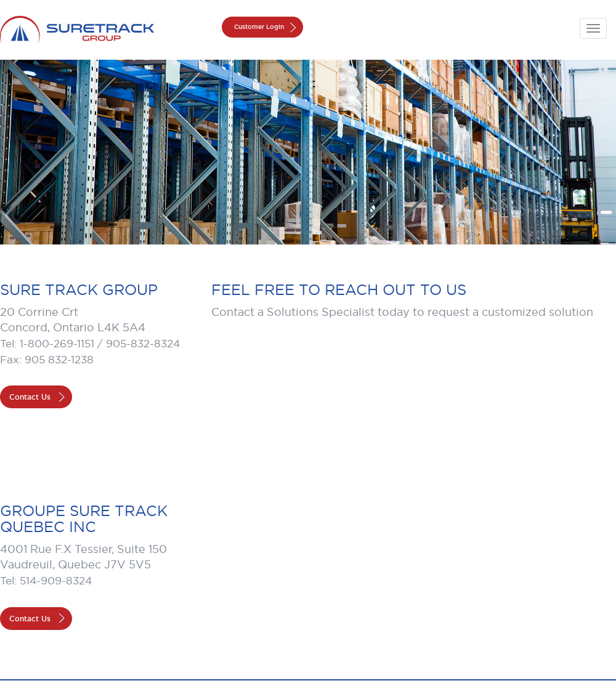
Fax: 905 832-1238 (47, 360)
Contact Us (30, 397)
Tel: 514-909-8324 (46, 581)
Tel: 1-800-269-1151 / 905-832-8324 (90, 344)
